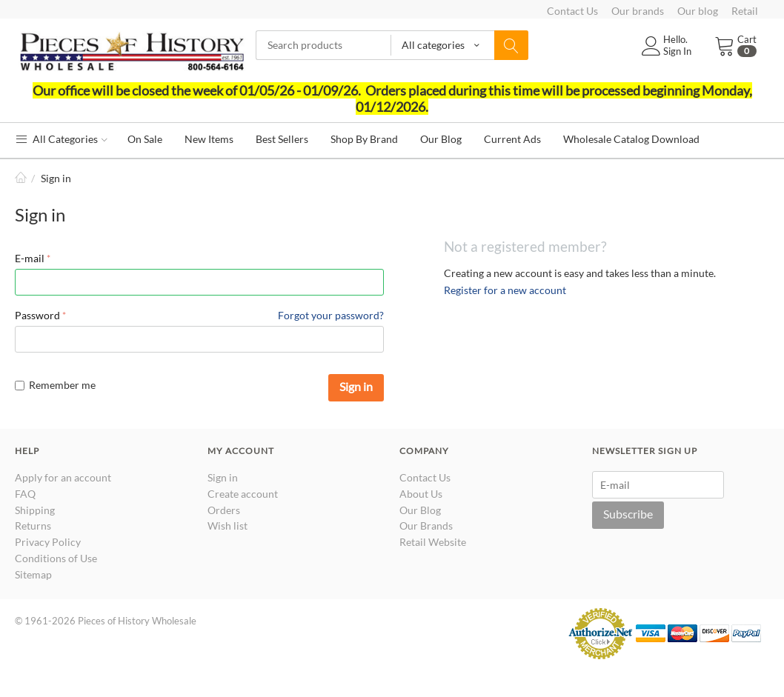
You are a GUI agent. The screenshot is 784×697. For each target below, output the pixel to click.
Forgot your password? (331, 315)
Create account (243, 494)
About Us (421, 494)
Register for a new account (505, 290)
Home (21, 178)
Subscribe (628, 514)
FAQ (25, 494)
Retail (745, 11)
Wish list (227, 526)
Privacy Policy (48, 542)
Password (37, 315)
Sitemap (33, 574)
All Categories (61, 139)
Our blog (698, 11)
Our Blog (420, 510)
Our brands (638, 11)
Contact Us (572, 11)
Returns (33, 526)
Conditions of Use (56, 558)
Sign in (356, 386)
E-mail (30, 258)
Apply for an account (63, 477)
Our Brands (426, 526)
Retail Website (433, 542)
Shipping (35, 510)
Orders (224, 510)
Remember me (55, 385)
